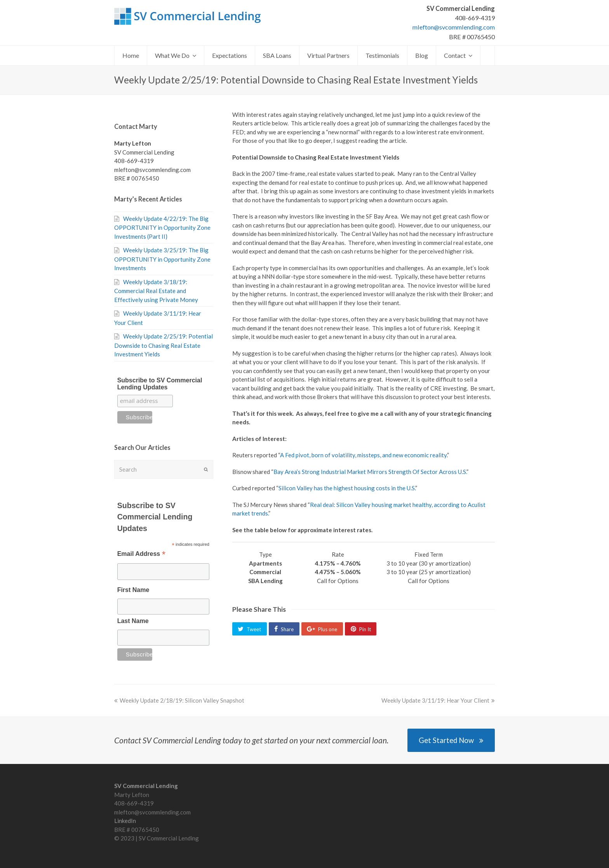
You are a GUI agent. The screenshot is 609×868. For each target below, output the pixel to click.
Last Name (133, 621)
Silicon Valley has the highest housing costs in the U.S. (347, 488)
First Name (133, 590)
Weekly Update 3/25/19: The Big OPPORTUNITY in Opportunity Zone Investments (162, 259)
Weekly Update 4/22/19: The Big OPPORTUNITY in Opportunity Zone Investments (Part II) (162, 227)
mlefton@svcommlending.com (454, 27)
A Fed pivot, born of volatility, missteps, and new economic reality (363, 455)
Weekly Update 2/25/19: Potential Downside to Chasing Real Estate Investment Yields (164, 345)
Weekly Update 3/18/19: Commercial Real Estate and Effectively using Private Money (156, 291)
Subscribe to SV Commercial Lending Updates (160, 384)
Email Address (141, 555)
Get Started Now (451, 740)
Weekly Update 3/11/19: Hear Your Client (438, 700)
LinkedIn (125, 821)
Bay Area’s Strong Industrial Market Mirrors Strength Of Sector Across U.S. (370, 472)
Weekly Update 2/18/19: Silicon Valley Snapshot (179, 700)
